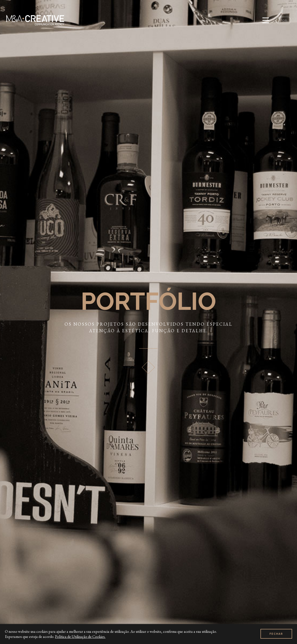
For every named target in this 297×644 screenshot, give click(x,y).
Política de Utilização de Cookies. (80, 637)
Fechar (276, 634)
